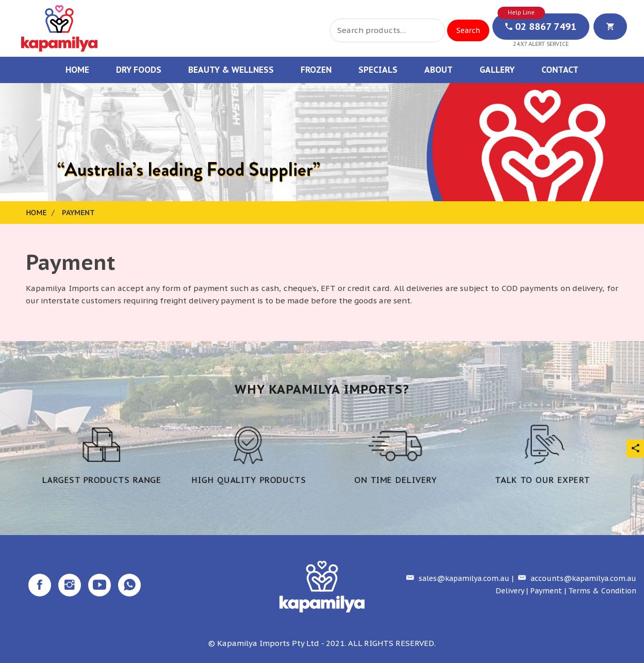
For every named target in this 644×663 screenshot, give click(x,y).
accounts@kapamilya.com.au (576, 578)
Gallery (497, 70)
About (439, 70)
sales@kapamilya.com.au (457, 578)
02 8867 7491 (541, 27)
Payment (546, 591)
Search (468, 30)
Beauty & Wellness (231, 70)
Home (77, 70)
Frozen (316, 70)
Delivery (510, 591)
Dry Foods (139, 70)
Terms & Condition (602, 591)
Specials (378, 70)
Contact (560, 70)
